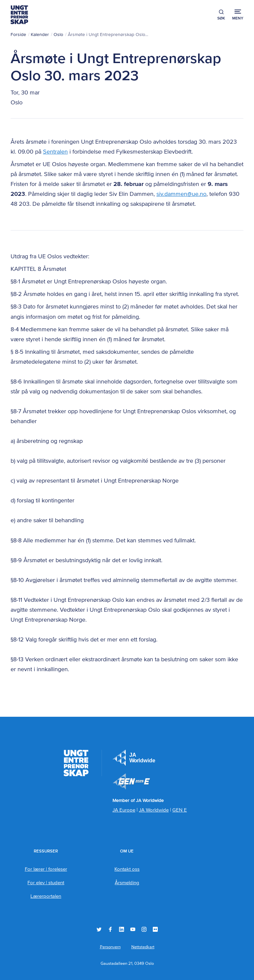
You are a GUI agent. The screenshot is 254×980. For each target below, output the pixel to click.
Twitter (99, 929)
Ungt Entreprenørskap (19, 15)
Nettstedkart (143, 947)
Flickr (155, 929)
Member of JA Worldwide (131, 781)
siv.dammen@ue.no (181, 194)
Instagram (144, 929)
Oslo (58, 35)
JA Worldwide (154, 810)
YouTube (133, 929)
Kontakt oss (127, 869)
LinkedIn (122, 929)
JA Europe (134, 758)
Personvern (110, 947)
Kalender (40, 35)
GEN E (180, 810)
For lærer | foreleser (46, 869)
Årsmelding (127, 883)
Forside (18, 35)
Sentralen (55, 152)
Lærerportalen (46, 896)
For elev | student (46, 883)
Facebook (110, 929)
